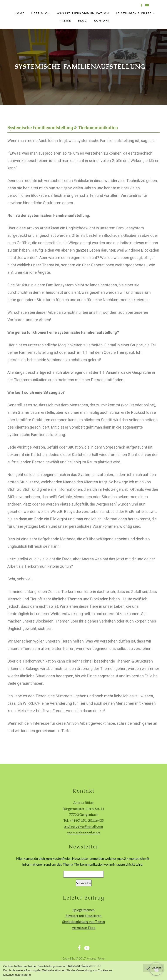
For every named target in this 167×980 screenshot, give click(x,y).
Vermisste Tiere (84, 927)
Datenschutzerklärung (17, 975)
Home (19, 13)
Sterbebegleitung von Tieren (83, 921)
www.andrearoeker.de (84, 832)
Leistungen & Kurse (134, 13)
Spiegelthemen (84, 910)
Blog (83, 21)
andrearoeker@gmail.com (83, 826)
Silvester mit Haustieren (83, 916)
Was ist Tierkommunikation (83, 13)
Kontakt (102, 21)
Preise (65, 21)
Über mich (41, 13)
